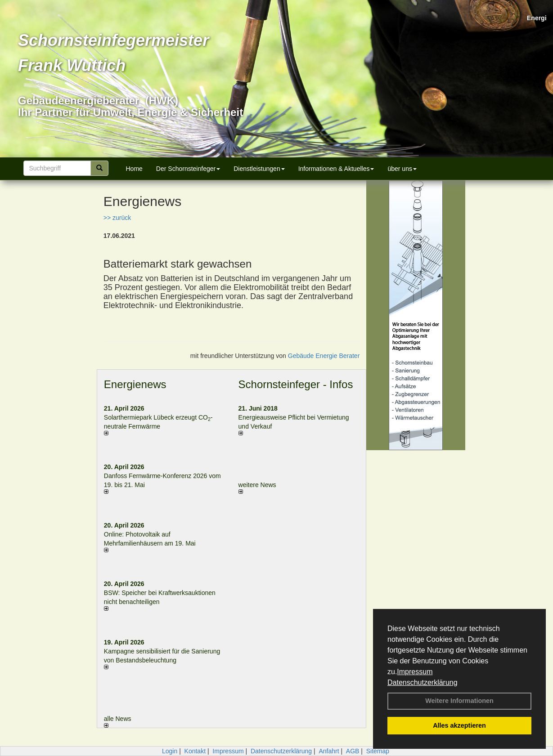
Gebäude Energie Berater (324, 356)
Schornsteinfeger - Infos (296, 384)
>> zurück (117, 218)
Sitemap (378, 751)
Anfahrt (329, 751)
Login (170, 751)
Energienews (135, 384)
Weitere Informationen (459, 701)
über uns (402, 169)
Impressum (415, 672)
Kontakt (195, 751)
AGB (353, 751)
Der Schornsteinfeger (188, 169)
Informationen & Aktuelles (336, 169)
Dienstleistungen (259, 169)
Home (134, 169)
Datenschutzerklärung (423, 682)
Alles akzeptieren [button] (459, 725)
